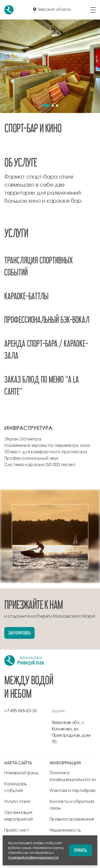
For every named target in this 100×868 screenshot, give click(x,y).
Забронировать (19, 633)
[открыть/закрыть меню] (93, 10)
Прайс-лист (17, 830)
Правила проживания (72, 819)
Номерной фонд (21, 773)
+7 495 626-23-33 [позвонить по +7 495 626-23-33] (21, 711)
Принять (81, 850)
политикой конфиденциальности (33, 858)
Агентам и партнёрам (73, 791)
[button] (46, 105)
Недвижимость (65, 830)
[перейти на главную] (9, 10)
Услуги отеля (17, 802)
